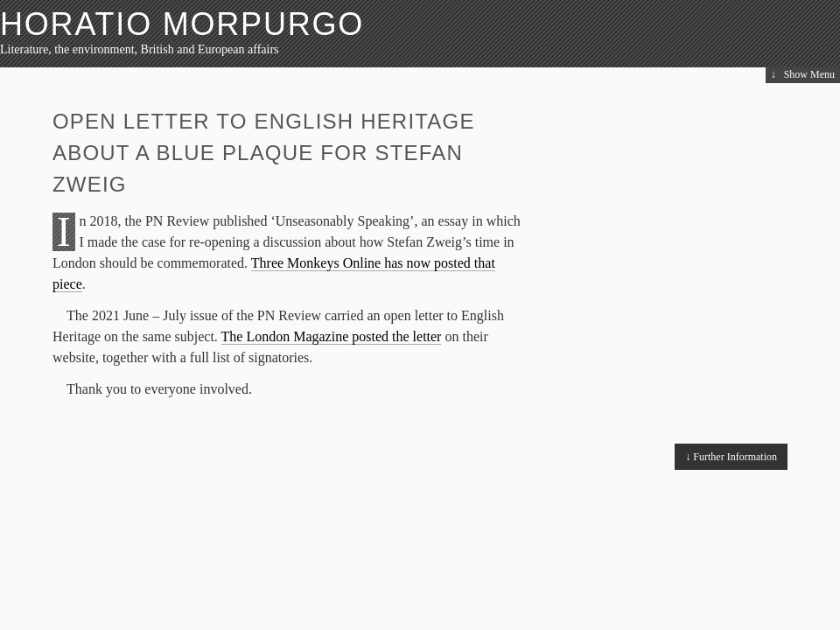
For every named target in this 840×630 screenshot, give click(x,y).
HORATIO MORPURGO (182, 24)
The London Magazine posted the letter (332, 336)
